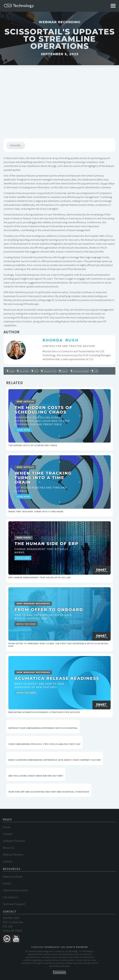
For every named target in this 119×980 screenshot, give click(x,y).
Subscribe (15, 145)
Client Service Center (15, 890)
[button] (113, 6)
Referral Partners (13, 854)
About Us (8, 848)
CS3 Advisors (10, 897)
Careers (7, 861)
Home (6, 827)
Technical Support (14, 904)
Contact (8, 834)
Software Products (14, 841)
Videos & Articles (13, 877)
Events (7, 883)
